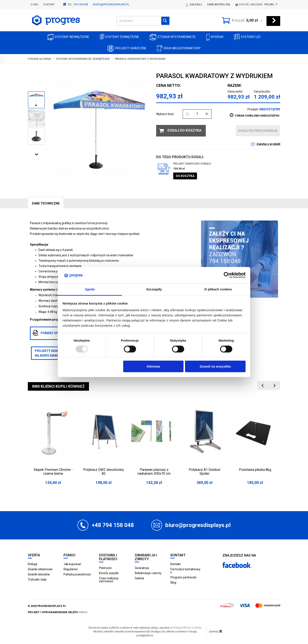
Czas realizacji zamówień (109, 580)
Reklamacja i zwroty (148, 573)
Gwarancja (142, 568)
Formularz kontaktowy (185, 570)
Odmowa (153, 366)
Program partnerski (183, 577)
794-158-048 (81, 5)
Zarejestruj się (218, 5)
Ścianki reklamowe (40, 569)
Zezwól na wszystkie (215, 366)
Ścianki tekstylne (39, 574)
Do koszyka (185, 176)
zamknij (216, 631)
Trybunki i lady (37, 579)
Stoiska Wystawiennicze (173, 37)
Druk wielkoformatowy (179, 49)
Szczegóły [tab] (154, 289)
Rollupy (33, 564)
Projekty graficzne (127, 49)
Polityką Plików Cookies (187, 628)
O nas (34, 5)
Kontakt (49, 5)
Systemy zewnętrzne (119, 37)
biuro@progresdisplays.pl (111, 5)
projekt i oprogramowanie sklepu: (58, 612)
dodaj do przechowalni (258, 131)
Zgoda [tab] (90, 289)
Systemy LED (247, 37)
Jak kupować (72, 564)
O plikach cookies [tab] (218, 289)
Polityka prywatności (77, 574)
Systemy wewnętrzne (68, 37)
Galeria (139, 578)
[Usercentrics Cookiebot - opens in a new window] (227, 275)
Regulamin (71, 569)
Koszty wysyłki (109, 573)
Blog (173, 582)
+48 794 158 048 (113, 525)
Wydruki (215, 37)
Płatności (105, 568)
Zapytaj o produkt (268, 144)
